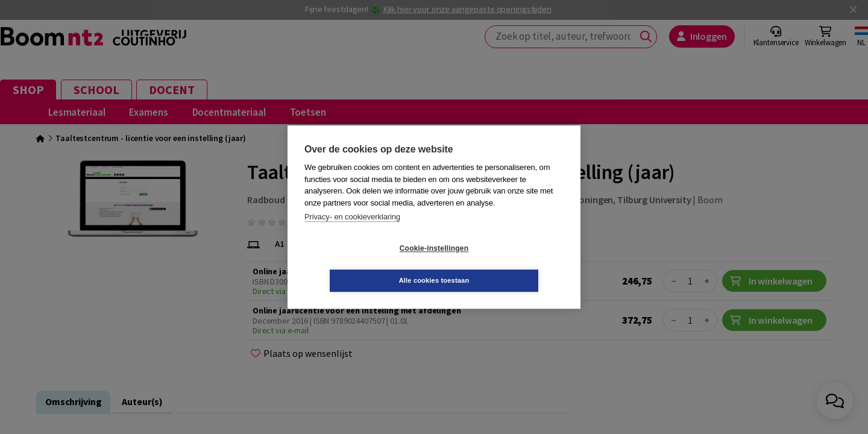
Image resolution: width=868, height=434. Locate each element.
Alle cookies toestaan (506, 264)
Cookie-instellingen (362, 265)
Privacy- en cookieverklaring (352, 233)
